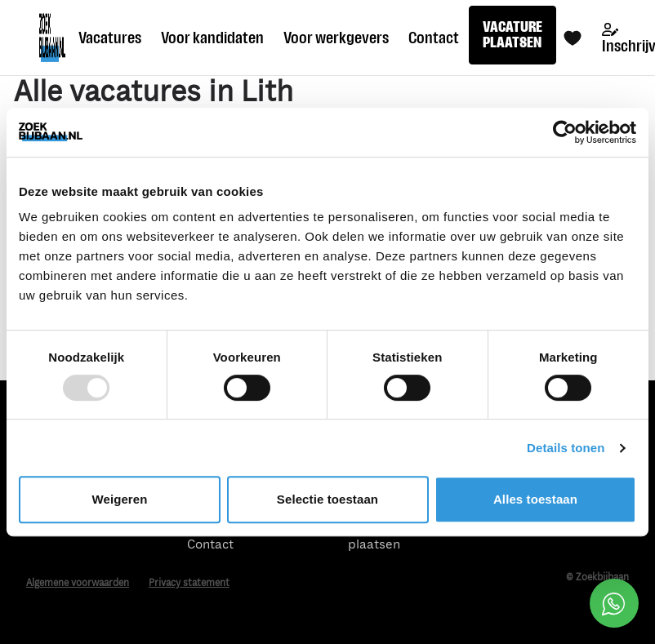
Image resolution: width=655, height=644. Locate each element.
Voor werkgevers (336, 38)
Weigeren (119, 499)
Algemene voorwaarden (78, 583)
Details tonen (566, 448)
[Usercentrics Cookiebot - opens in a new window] (565, 132)
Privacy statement (189, 583)
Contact (434, 38)
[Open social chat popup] (614, 603)
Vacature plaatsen (374, 537)
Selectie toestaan (327, 499)
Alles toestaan (535, 499)
